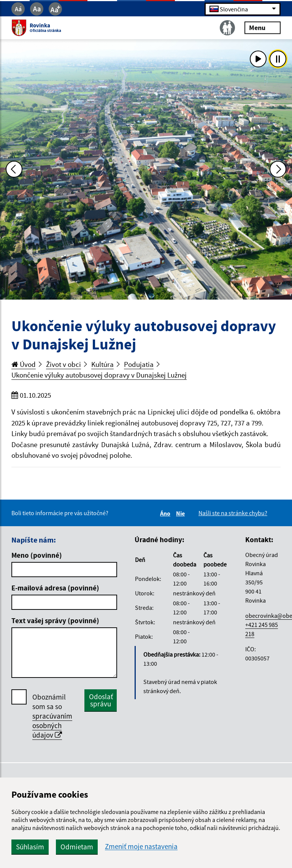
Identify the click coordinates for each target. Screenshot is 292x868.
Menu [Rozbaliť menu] (263, 28)
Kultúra (102, 364)
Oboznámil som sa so (52, 716)
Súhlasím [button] (30, 847)
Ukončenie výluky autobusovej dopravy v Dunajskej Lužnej (99, 375)
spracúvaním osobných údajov (52, 725)
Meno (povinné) (37, 555)
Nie (182, 513)
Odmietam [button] (77, 847)
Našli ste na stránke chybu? (233, 513)
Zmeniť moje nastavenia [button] (141, 847)
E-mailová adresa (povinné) (55, 588)
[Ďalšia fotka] (278, 169)
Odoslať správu (101, 700)
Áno (166, 513)
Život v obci (63, 364)
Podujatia (139, 364)
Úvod (24, 364)
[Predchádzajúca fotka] (14, 169)
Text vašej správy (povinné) (55, 620)
